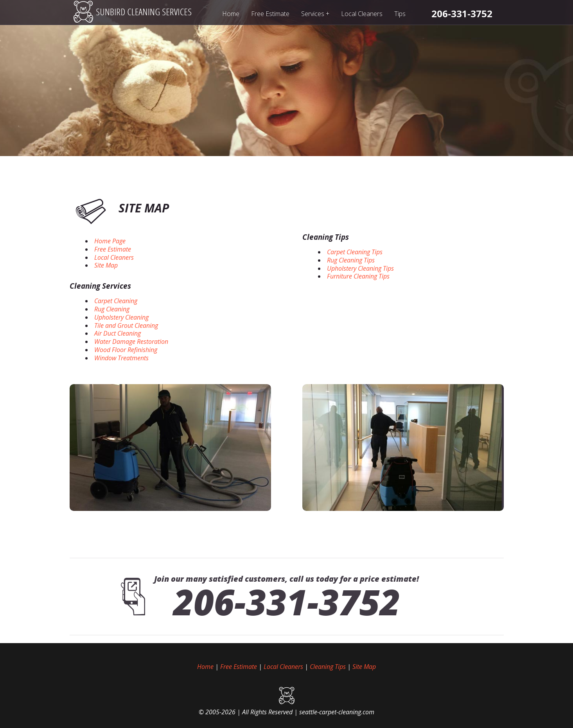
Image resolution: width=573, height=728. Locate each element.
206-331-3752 (287, 602)
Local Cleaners (362, 14)
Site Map (106, 265)
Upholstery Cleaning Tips (360, 268)
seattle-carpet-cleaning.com (337, 712)
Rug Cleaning (112, 309)
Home (231, 14)
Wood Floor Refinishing (126, 350)
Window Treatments (121, 358)
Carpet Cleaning (116, 301)
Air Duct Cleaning (118, 333)
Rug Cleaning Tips (351, 260)
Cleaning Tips (326, 237)
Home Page (110, 241)
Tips (400, 14)
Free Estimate (270, 14)
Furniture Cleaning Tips (358, 276)
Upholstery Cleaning (121, 317)
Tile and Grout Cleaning (126, 325)
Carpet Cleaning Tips (355, 252)
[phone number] (462, 13)
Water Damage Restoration (131, 342)
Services (315, 13)
